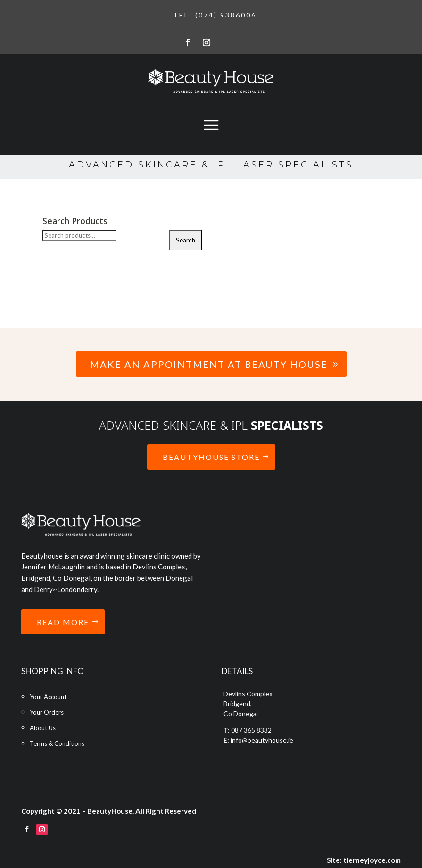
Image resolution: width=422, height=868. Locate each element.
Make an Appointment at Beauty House (209, 364)
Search (186, 240)
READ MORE (63, 622)
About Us (43, 728)
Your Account (48, 697)
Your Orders (47, 712)
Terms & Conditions (57, 743)
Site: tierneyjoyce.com (364, 860)
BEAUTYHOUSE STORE (211, 457)
